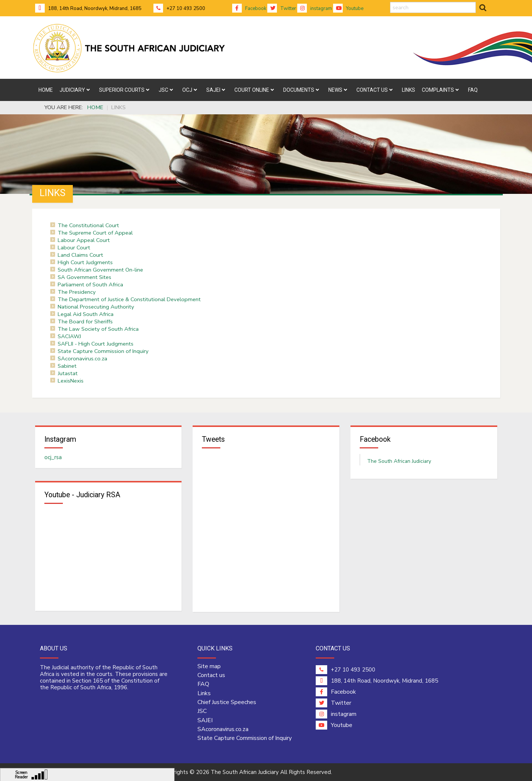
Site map (209, 666)
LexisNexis (71, 381)
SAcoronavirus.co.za (82, 358)
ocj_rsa (53, 457)
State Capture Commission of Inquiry (103, 351)
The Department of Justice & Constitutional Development (129, 299)
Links (204, 693)
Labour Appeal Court (84, 240)
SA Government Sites (84, 277)
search (390, 2)
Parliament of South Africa (90, 285)
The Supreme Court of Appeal (95, 233)
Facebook (249, 9)
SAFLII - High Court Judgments (96, 344)
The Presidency (77, 292)
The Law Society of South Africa (98, 329)
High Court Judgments (85, 262)
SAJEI (205, 720)
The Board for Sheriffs (85, 322)
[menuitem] (46, 90)
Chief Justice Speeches (227, 702)
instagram (315, 9)
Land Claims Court (80, 255)
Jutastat (68, 373)
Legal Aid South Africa (86, 314)
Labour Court (74, 248)
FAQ (203, 684)
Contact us (211, 675)
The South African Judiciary (399, 461)
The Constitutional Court (88, 225)
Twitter (282, 9)
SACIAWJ (69, 336)
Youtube (348, 9)
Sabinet (67, 366)
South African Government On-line (100, 270)
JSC (202, 711)
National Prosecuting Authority (96, 307)
